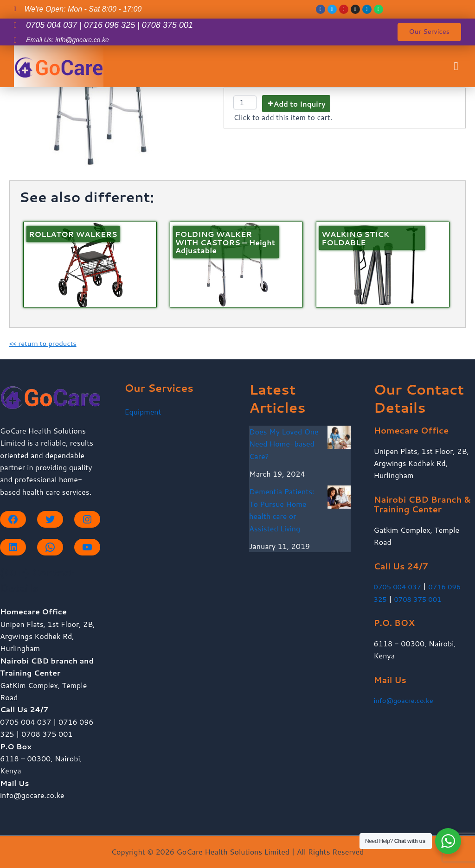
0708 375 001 (421, 599)
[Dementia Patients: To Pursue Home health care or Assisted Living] (339, 497)
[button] (456, 70)
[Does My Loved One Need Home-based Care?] (339, 437)
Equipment (143, 412)
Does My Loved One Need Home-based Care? (284, 444)
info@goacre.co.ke (406, 700)
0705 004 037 (399, 586)
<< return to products (45, 343)
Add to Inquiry (300, 104)
